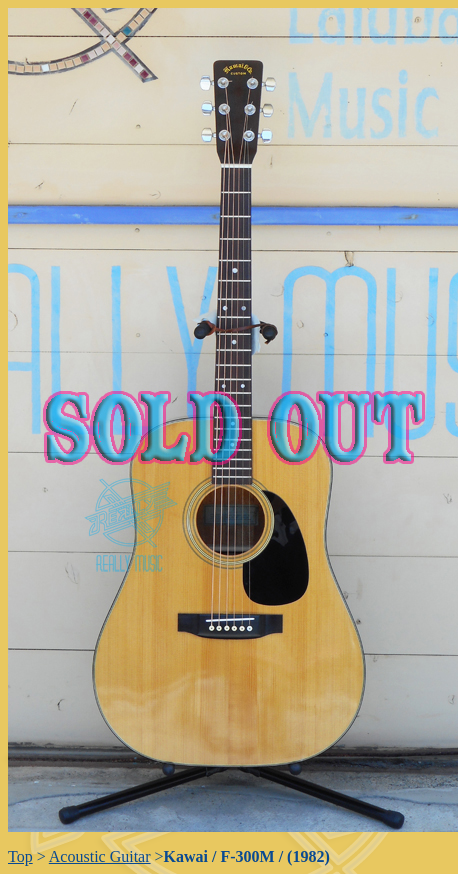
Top (20, 856)
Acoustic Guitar (100, 856)
